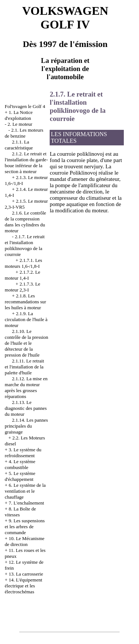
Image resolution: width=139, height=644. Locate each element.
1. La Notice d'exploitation (19, 115)
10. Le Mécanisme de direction (25, 541)
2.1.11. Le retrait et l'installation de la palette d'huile (24, 367)
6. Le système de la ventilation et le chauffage (25, 491)
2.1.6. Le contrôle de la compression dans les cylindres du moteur (26, 222)
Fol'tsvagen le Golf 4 (25, 106)
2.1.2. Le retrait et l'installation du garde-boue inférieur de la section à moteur (26, 163)
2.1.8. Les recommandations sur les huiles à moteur (26, 302)
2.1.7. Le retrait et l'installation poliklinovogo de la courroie (25, 245)
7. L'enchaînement (26, 503)
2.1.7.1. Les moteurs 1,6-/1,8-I (24, 263)
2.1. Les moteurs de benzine (24, 133)
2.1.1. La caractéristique (19, 145)
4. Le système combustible (20, 464)
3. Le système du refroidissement (23, 453)
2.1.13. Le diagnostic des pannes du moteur (26, 408)
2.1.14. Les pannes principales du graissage (27, 426)
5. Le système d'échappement (20, 476)
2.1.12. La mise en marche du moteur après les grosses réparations (26, 387)
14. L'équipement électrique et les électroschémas (24, 586)
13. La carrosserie (26, 574)
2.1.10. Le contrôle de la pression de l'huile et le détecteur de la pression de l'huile (27, 343)
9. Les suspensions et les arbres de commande (25, 527)
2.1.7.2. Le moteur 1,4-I (23, 275)
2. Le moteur (20, 124)
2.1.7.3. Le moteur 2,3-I (23, 287)
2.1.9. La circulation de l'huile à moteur (26, 319)
